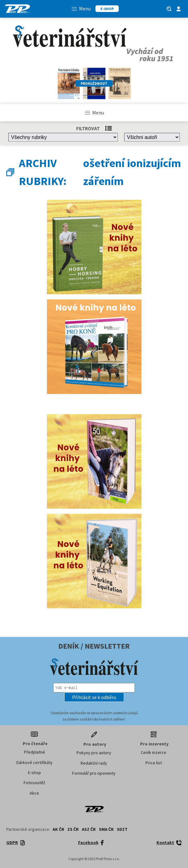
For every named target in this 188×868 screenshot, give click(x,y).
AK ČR (58, 829)
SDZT (122, 829)
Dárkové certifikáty (34, 762)
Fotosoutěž (34, 783)
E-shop (34, 773)
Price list (154, 763)
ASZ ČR (89, 829)
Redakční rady (94, 763)
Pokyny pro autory (94, 753)
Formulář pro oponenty (94, 773)
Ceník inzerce (154, 752)
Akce (34, 793)
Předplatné (34, 752)
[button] (94, 697)
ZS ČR (73, 829)
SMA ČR (106, 829)
